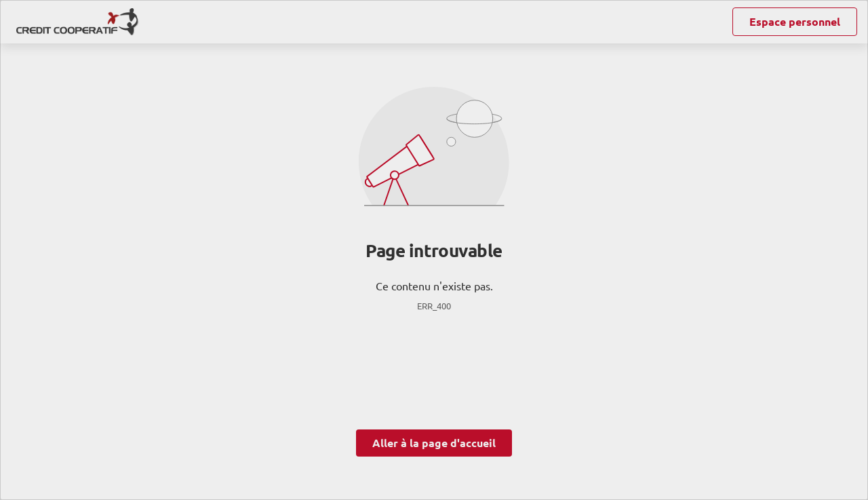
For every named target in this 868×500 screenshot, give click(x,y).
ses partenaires (441, 158)
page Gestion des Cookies (367, 386)
